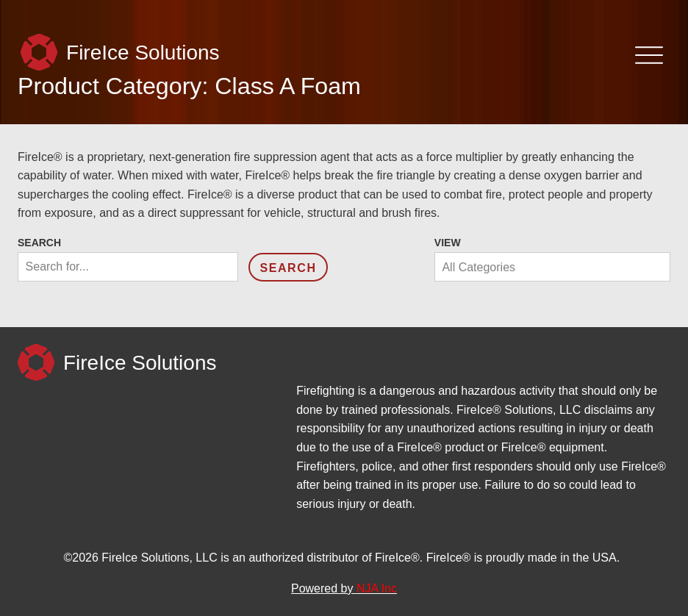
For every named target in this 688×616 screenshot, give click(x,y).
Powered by (344, 588)
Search (39, 243)
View (448, 243)
